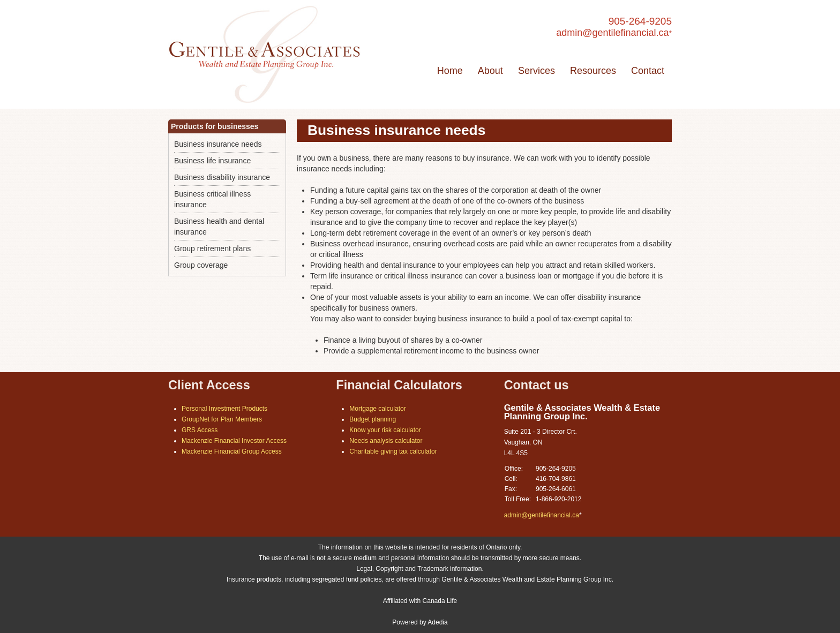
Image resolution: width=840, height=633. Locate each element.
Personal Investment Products (224, 409)
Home (450, 71)
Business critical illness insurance (212, 199)
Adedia (437, 622)
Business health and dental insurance (219, 227)
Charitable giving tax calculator (393, 451)
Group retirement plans (212, 248)
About (490, 71)
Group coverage (201, 265)
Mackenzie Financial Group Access (232, 451)
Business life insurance (212, 161)
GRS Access (200, 430)
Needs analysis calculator (386, 441)
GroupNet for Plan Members (222, 419)
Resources (593, 71)
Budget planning (373, 419)
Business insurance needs (218, 144)
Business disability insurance (222, 177)
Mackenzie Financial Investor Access (234, 441)
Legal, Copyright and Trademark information (419, 569)
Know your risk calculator (385, 430)
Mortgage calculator (377, 409)
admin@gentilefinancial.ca (612, 33)
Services (537, 71)
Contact (648, 71)
